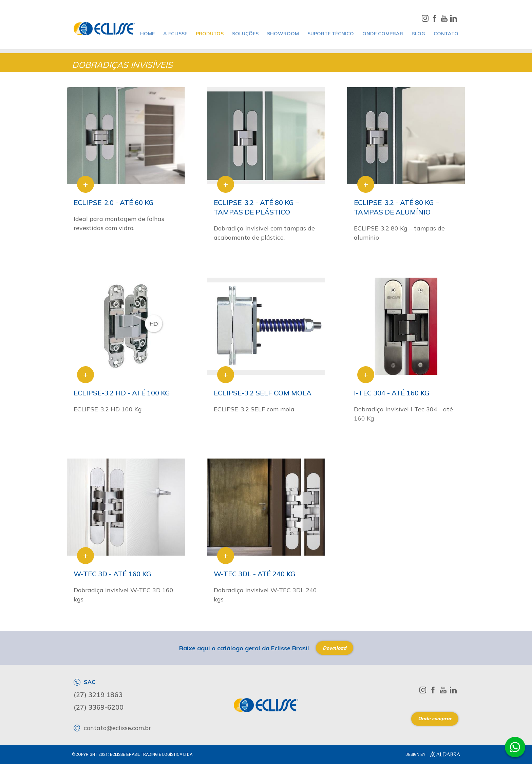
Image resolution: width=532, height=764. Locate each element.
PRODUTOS (210, 34)
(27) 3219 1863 (98, 695)
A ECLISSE (175, 34)
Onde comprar (435, 719)
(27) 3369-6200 (99, 707)
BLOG (418, 34)
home (147, 34)
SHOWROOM (283, 34)
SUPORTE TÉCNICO (331, 34)
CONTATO (446, 34)
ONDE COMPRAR (383, 34)
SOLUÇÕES (245, 34)
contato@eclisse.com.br (112, 728)
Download (335, 648)
